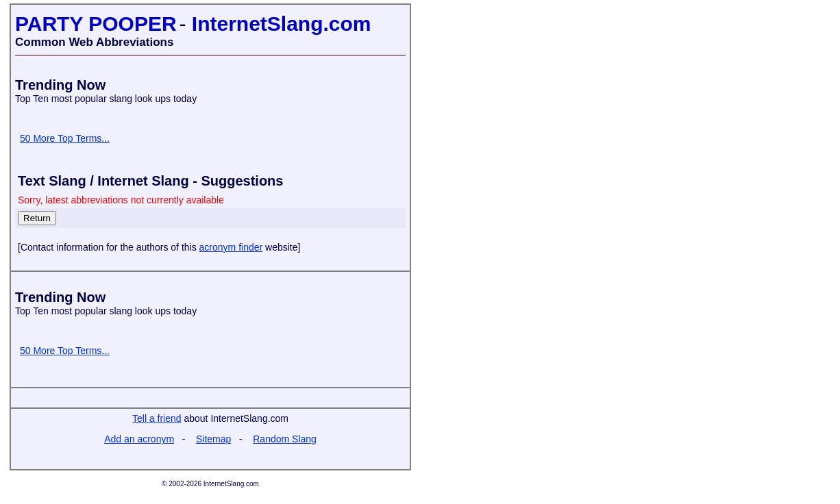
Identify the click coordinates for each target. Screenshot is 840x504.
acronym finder (231, 247)
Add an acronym (139, 439)
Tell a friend (157, 418)
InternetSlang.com (282, 24)
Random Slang (285, 439)
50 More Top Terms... (65, 138)
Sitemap (213, 439)
